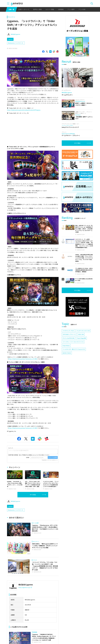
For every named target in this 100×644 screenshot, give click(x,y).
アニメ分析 (82, 9)
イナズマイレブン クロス (68, 331)
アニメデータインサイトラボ (83, 331)
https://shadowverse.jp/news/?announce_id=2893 (23, 428)
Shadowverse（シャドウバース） (16, 43)
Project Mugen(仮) (81, 338)
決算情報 (61, 9)
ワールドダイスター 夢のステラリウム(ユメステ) (74, 349)
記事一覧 (11, 9)
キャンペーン (12, 17)
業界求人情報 (37, 9)
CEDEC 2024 (81, 334)
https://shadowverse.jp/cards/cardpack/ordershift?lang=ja (24, 110)
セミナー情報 (50, 9)
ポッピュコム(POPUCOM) (69, 338)
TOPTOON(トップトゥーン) (69, 334)
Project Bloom (66, 346)
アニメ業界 (71, 9)
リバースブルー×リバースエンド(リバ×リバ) (73, 342)
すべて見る (33, 495)
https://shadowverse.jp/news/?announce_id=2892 (23, 359)
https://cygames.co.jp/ (25, 587)
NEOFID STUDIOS (67, 353)
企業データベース (24, 9)
